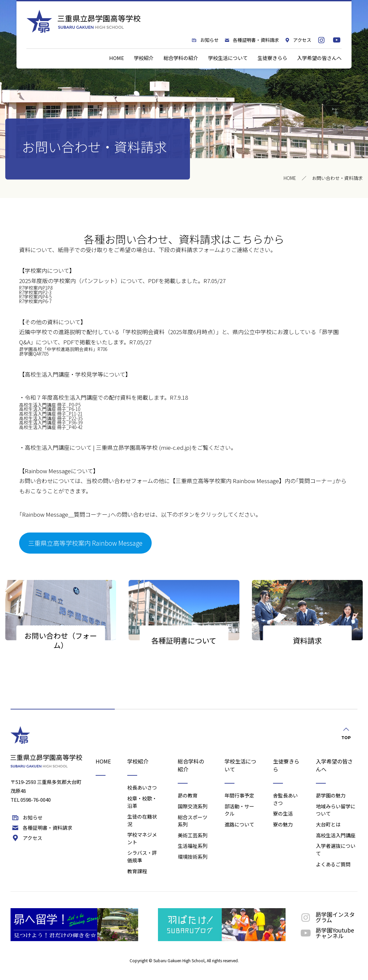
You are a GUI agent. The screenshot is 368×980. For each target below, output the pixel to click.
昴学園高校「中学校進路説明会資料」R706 (63, 349)
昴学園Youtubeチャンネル (326, 933)
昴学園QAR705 (34, 354)
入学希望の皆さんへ (319, 58)
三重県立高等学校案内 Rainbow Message (85, 543)
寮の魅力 (283, 824)
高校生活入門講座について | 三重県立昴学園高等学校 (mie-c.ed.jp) (108, 447)
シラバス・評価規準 (142, 856)
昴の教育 (188, 795)
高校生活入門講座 (336, 835)
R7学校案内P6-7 (35, 301)
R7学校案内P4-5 (35, 297)
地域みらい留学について (336, 810)
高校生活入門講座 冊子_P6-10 (50, 409)
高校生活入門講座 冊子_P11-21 (51, 414)
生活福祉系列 (193, 846)
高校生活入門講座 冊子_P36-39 (51, 422)
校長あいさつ (142, 787)
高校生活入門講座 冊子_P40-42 (51, 427)
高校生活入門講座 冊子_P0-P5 (50, 405)
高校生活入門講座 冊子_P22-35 (51, 418)
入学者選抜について (336, 850)
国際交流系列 (193, 806)
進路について (239, 824)
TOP (346, 733)
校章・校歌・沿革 (142, 802)
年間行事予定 (239, 795)
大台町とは (328, 824)
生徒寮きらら (272, 58)
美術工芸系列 (193, 835)
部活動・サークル (239, 810)
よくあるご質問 (333, 864)
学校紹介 (144, 58)
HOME (117, 58)
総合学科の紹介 (181, 58)
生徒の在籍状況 (142, 820)
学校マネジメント (142, 838)
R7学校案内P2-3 (35, 292)
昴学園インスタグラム (327, 917)
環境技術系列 (193, 857)
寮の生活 (283, 813)
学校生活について (228, 58)
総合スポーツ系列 (193, 821)
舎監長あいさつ (285, 799)
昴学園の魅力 (331, 795)
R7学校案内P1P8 (36, 288)
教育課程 (137, 871)
